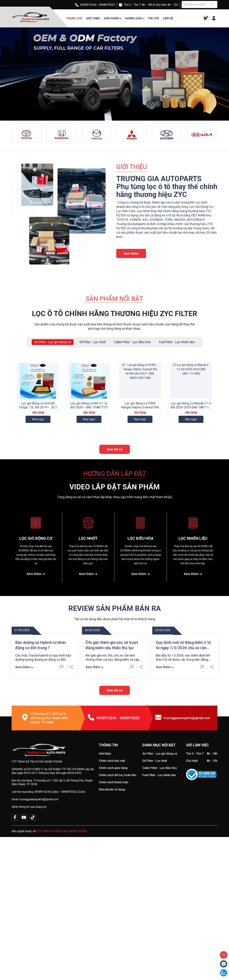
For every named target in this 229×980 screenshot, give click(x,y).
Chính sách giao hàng (113, 841)
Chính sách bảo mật (112, 834)
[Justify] (213, 4)
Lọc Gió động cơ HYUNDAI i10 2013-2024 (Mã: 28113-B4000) (89, 485)
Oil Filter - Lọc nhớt (155, 834)
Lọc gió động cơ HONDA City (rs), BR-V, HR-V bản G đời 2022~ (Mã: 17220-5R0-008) (191, 485)
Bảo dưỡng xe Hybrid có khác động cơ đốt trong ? (41, 718)
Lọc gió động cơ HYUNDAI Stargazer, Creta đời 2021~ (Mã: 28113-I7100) (38, 485)
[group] (114, 74)
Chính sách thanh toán (114, 855)
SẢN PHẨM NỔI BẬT (114, 299)
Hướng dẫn (133, 18)
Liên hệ (168, 18)
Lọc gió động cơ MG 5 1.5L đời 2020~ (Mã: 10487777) (89, 405)
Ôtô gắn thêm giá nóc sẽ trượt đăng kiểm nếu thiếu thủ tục (112, 718)
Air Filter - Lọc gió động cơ (160, 826)
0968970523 (130, 791)
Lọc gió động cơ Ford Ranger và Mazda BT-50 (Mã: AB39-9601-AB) (140, 485)
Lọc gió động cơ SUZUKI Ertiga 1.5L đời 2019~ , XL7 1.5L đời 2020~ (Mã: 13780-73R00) (38, 409)
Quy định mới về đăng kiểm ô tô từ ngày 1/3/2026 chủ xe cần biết (183, 718)
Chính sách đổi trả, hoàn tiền (118, 848)
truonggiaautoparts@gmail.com (187, 791)
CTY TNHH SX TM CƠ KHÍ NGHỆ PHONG (62, 904)
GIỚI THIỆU (132, 167)
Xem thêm (131, 253)
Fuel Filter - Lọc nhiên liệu (159, 848)
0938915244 (106, 791)
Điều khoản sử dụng (112, 862)
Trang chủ (74, 18)
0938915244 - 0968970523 (98, 5)
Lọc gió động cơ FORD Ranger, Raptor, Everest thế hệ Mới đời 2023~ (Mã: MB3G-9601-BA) (140, 409)
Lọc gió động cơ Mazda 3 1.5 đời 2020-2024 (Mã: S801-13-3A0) (191, 407)
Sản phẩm (111, 18)
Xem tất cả (115, 522)
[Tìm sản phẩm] (199, 4)
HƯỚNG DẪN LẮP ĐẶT (115, 546)
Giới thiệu (93, 18)
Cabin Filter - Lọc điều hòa (160, 841)
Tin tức (154, 18)
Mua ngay (38, 419)
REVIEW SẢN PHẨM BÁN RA (115, 681)
